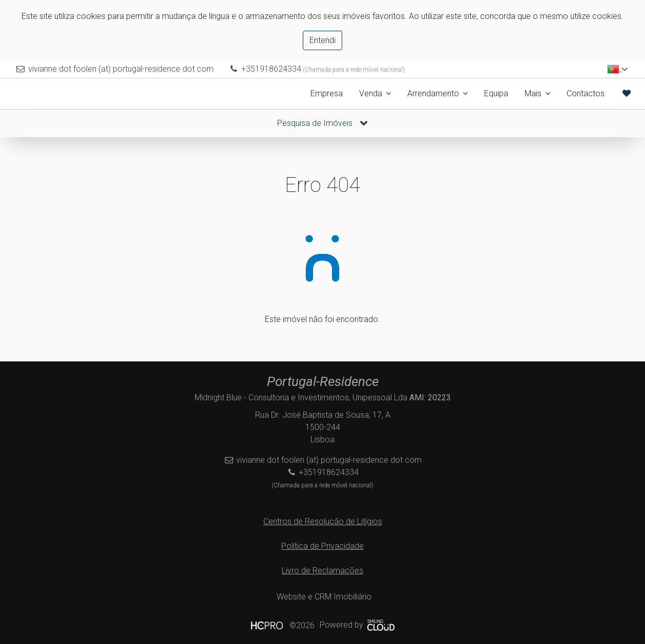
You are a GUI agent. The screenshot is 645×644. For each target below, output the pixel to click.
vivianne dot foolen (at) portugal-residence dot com (121, 69)
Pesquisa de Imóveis (322, 123)
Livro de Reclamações (322, 571)
